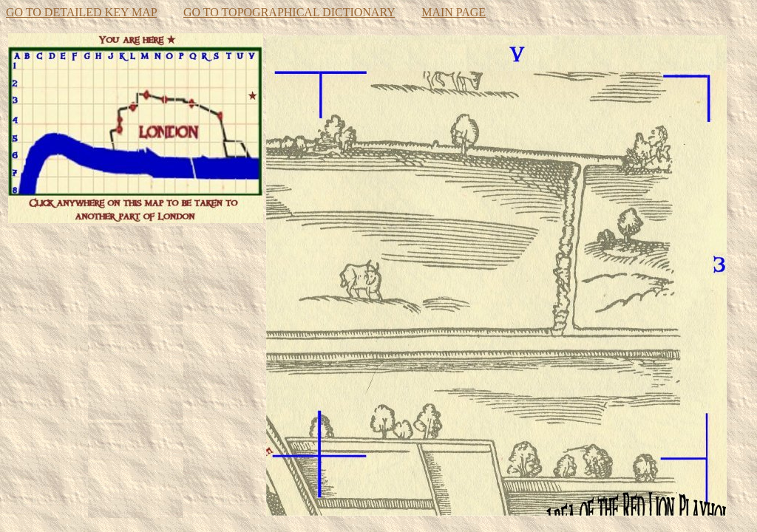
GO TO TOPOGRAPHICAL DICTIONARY (289, 12)
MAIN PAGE (454, 12)
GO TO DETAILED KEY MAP (81, 12)
